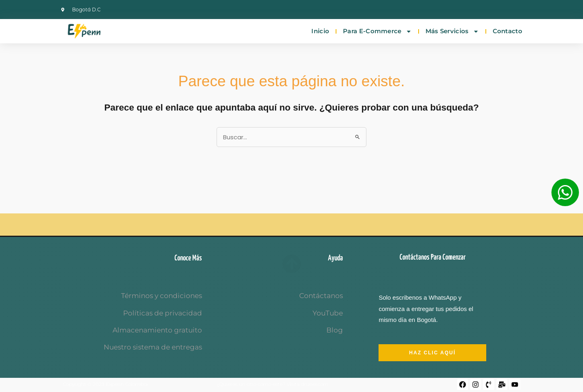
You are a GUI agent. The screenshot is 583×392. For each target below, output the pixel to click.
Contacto (507, 31)
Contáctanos (321, 296)
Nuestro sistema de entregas (153, 347)
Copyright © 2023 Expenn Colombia (105, 385)
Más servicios (452, 31)
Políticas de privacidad (163, 313)
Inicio (320, 31)
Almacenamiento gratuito (157, 330)
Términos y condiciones (162, 296)
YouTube (328, 313)
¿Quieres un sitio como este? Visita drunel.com (272, 385)
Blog (335, 330)
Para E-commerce (377, 31)
